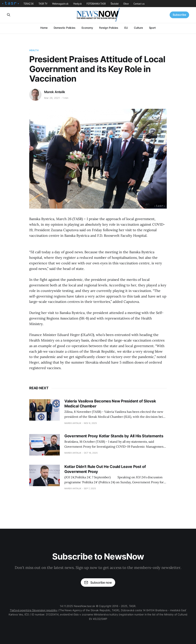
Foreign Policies (109, 28)
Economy (87, 28)
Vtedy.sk (77, 4)
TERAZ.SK (29, 4)
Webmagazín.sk (60, 4)
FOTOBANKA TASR (96, 4)
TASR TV (43, 4)
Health (34, 50)
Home (44, 28)
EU (126, 28)
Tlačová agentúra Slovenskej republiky (34, 610)
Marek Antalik (55, 92)
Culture (138, 28)
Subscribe (179, 15)
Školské (115, 4)
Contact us (139, 4)
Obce (126, 4)
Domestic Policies (65, 28)
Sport (152, 28)
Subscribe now (98, 583)
